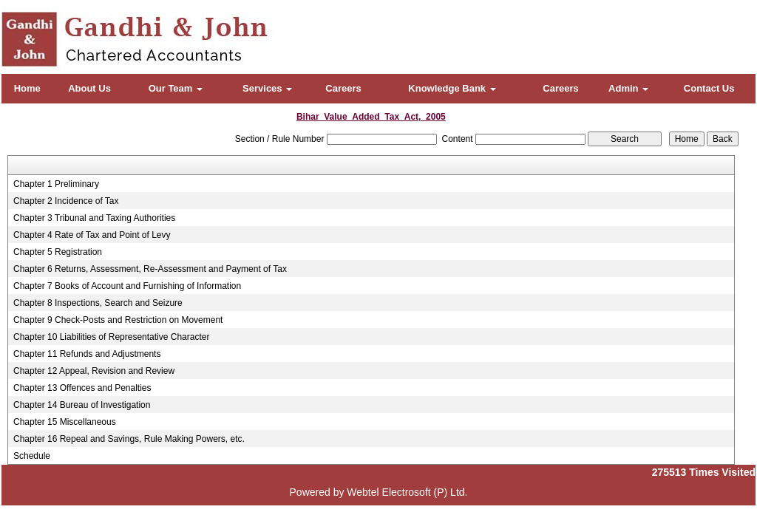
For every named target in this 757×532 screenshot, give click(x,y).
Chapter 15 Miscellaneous (65, 422)
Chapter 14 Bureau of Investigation (82, 405)
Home (27, 88)
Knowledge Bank (452, 88)
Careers (343, 88)
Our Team (176, 88)
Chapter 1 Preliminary (56, 184)
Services (267, 88)
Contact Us (709, 88)
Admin (628, 88)
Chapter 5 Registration (58, 252)
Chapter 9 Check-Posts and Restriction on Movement (118, 320)
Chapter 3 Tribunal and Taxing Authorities (94, 218)
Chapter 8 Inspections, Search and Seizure (98, 303)
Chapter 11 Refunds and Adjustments (87, 354)
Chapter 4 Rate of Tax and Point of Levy (92, 235)
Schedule (32, 456)
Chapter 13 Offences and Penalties (82, 388)
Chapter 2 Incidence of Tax (66, 201)
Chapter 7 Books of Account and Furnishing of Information (127, 286)
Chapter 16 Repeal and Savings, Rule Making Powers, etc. (129, 439)
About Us (89, 88)
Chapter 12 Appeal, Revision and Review (94, 371)
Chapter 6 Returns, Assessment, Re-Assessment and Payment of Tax (150, 269)
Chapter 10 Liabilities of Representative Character (111, 337)
